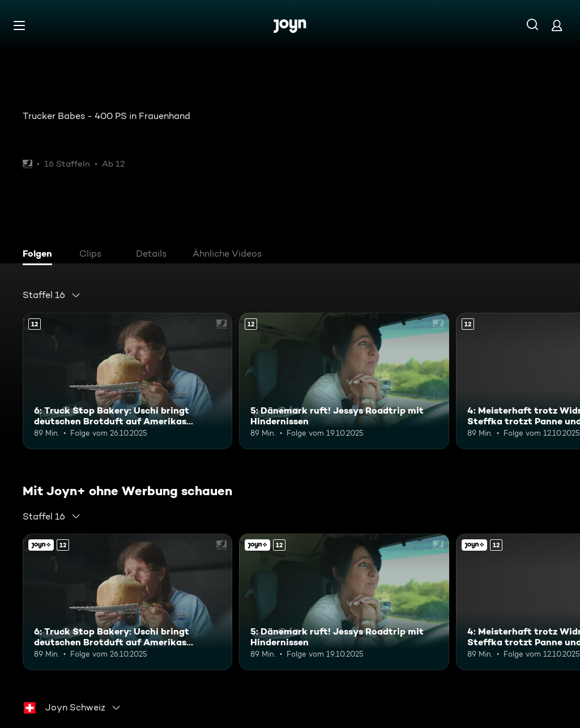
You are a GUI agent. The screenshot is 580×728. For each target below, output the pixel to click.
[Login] (557, 25)
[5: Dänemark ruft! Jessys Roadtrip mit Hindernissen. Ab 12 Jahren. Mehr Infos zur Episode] (344, 381)
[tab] (40, 255)
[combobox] (52, 295)
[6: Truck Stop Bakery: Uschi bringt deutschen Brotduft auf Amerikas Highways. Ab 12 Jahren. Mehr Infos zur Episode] (127, 381)
